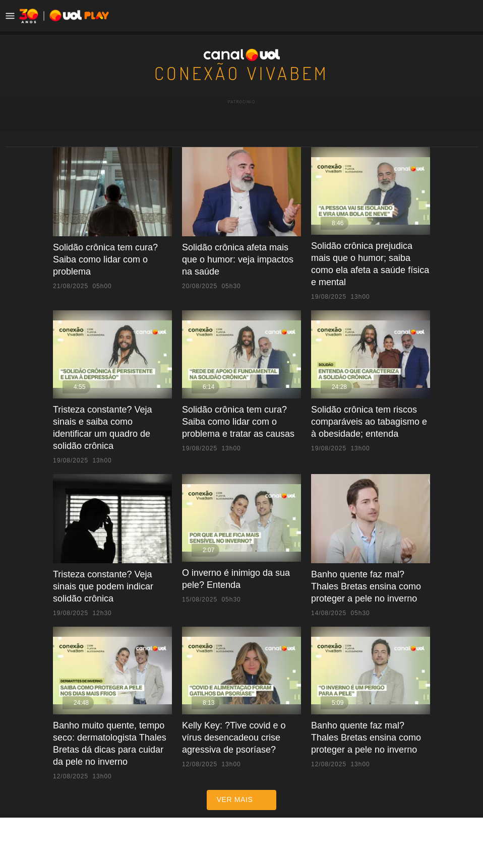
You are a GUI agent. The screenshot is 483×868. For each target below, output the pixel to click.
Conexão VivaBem (241, 72)
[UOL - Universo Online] (50, 16)
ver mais (242, 764)
